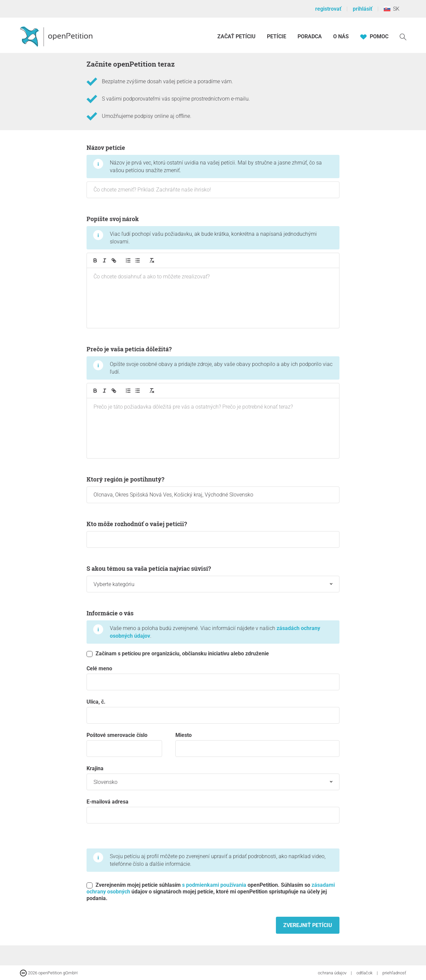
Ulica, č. (213, 711)
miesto (257, 744)
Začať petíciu (236, 36)
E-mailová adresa (213, 811)
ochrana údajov (333, 973)
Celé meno (213, 678)
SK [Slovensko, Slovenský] (392, 9)
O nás (341, 36)
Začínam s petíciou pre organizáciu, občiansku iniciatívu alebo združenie (178, 654)
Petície (277, 36)
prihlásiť (363, 9)
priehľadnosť (394, 973)
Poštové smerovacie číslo (124, 744)
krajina (213, 778)
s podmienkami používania (214, 885)
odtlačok (365, 973)
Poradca (310, 36)
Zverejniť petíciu (308, 925)
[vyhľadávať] (403, 36)
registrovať (328, 9)
